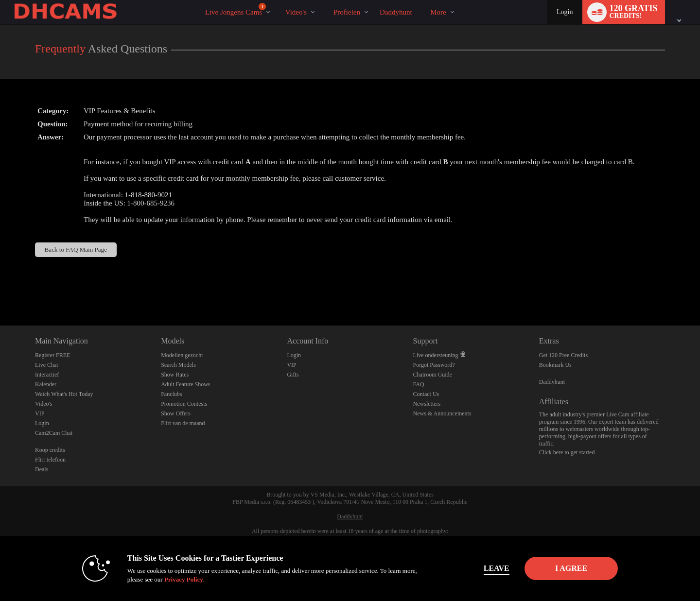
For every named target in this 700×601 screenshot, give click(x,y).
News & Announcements (442, 413)
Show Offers (176, 413)
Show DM (0, 289)
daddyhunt (396, 12)
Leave (486, 568)
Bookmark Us (555, 365)
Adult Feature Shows (185, 384)
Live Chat (47, 365)
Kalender (46, 384)
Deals (42, 469)
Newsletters (427, 404)
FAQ (419, 384)
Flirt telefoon (50, 460)
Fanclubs (171, 394)
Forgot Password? (434, 365)
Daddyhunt (552, 382)
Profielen (347, 12)
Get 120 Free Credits (563, 355)
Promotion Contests (184, 404)
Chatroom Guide (433, 375)
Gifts (293, 375)
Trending (277, 0)
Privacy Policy (173, 579)
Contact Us (426, 394)
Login (565, 12)
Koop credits (50, 450)
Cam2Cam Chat (54, 433)
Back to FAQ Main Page (76, 249)
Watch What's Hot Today (64, 394)
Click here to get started (567, 452)
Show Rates (175, 375)
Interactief (47, 375)
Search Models (178, 365)
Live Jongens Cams (236, 9)
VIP (40, 413)
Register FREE (52, 355)
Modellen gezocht (182, 355)
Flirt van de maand (183, 423)
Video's (296, 12)
